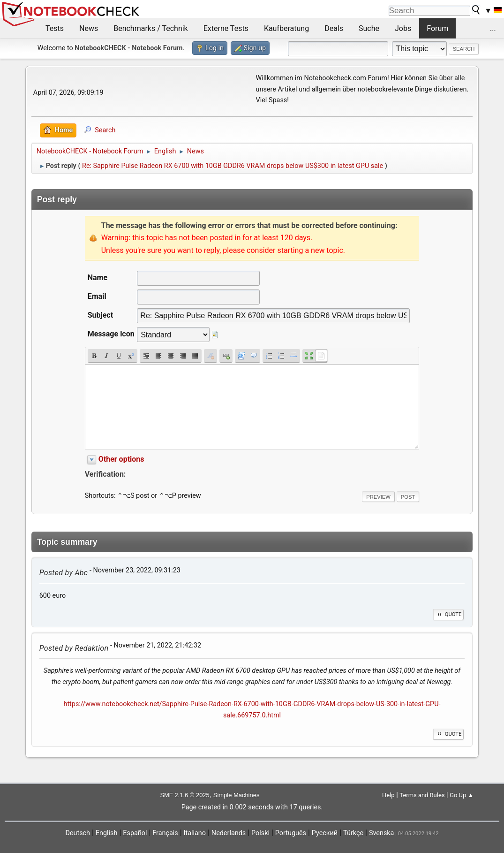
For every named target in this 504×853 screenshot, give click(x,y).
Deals (334, 28)
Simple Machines (237, 795)
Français (165, 833)
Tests (55, 28)
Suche (369, 28)
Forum (437, 28)
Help (388, 795)
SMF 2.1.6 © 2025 (184, 795)
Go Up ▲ (462, 795)
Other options (121, 459)
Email (97, 296)
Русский (325, 833)
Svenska (382, 833)
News (89, 28)
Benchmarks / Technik (151, 28)
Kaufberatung (286, 28)
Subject (100, 315)
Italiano (195, 833)
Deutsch (78, 833)
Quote (449, 614)
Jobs (403, 28)
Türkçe (353, 833)
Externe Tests (226, 28)
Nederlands (229, 833)
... (493, 28)
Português (291, 833)
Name (98, 278)
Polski (260, 833)
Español (135, 833)
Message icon (111, 334)
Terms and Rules (422, 795)
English (107, 833)
